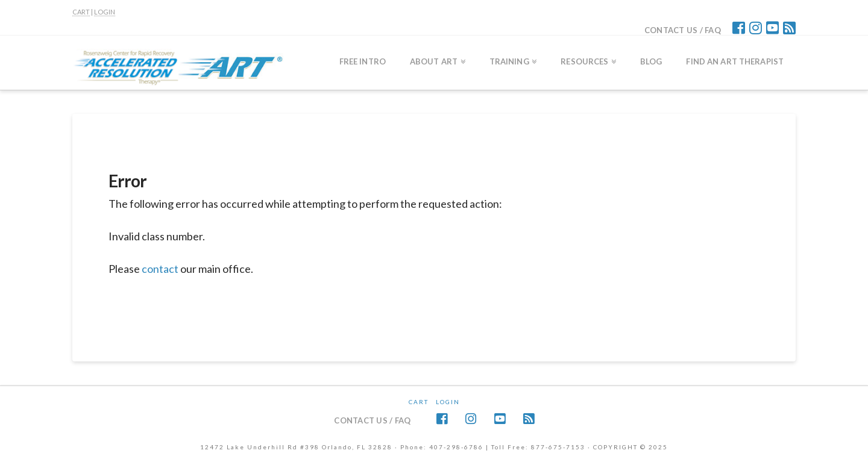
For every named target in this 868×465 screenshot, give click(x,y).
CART (81, 12)
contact (160, 269)
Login (448, 402)
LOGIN (105, 12)
